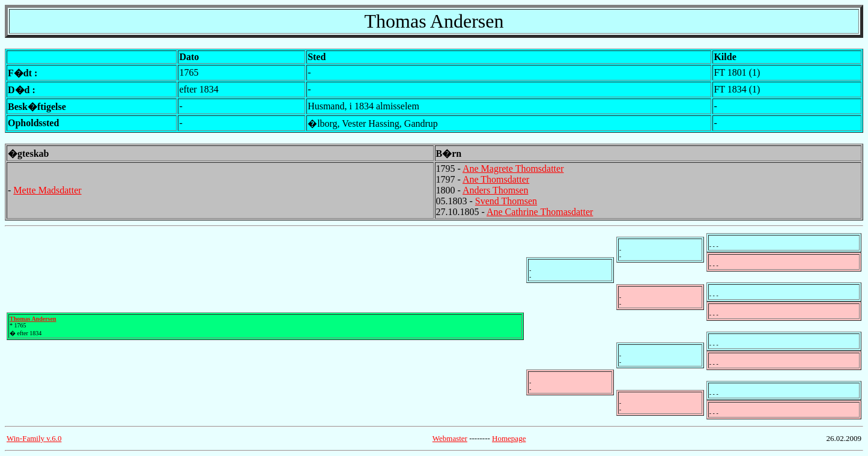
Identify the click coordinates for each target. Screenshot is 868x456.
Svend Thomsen (506, 201)
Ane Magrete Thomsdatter (513, 169)
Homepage (509, 438)
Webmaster (450, 438)
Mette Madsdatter (47, 190)
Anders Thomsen (495, 190)
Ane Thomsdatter (496, 179)
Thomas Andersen (33, 319)
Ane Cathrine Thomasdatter (540, 212)
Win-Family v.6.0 (34, 438)
